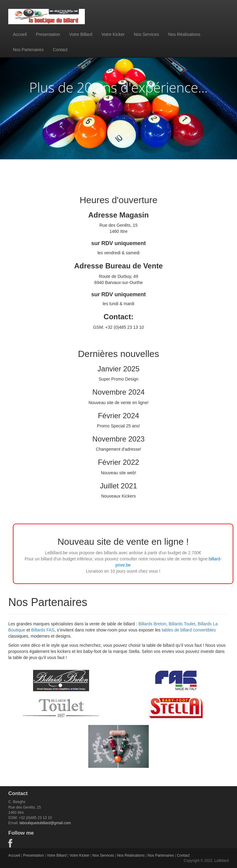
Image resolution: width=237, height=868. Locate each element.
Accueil (20, 34)
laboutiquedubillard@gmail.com (45, 823)
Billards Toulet (182, 624)
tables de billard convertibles (189, 630)
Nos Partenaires (28, 50)
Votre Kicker (113, 34)
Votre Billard (81, 34)
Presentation (48, 34)
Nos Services (146, 34)
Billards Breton (152, 624)
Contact (60, 50)
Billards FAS (43, 630)
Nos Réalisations (184, 34)
